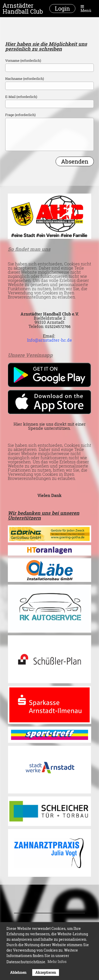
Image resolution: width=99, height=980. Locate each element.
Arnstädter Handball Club (23, 9)
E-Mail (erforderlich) (21, 97)
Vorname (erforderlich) (23, 61)
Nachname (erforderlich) (25, 79)
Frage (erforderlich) (20, 115)
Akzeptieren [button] (46, 972)
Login (62, 8)
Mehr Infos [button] (57, 962)
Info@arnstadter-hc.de (49, 340)
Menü (86, 9)
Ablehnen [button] (18, 972)
